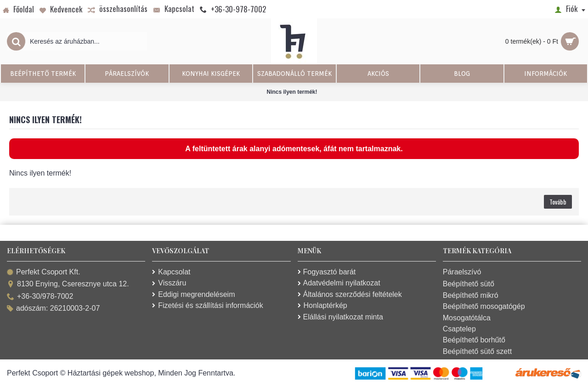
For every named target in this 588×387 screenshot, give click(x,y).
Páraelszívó (462, 272)
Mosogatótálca (467, 318)
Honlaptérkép (322, 305)
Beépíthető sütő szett (477, 351)
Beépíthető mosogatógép (484, 306)
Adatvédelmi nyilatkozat (339, 283)
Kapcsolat (171, 272)
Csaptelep (459, 329)
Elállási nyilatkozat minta (340, 317)
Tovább (558, 202)
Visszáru (169, 283)
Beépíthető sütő (469, 284)
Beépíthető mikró (471, 295)
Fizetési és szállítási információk (208, 305)
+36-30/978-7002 (40, 297)
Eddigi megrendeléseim (193, 294)
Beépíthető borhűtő (474, 340)
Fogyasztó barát (327, 272)
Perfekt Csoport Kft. (44, 272)
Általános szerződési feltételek (350, 294)
